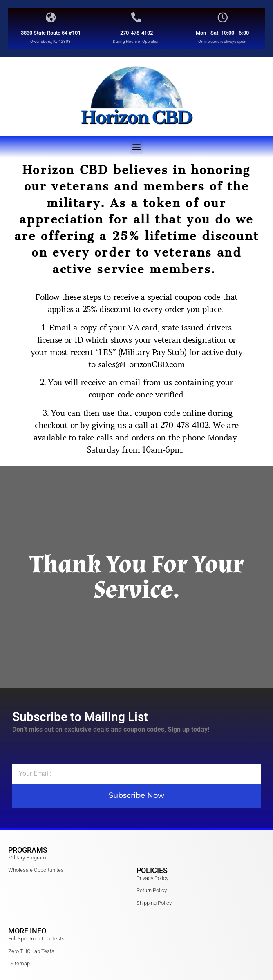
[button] (137, 147)
